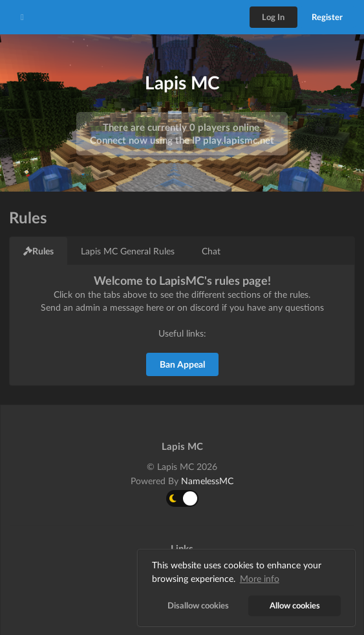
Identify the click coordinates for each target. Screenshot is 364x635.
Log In (273, 17)
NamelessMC (207, 481)
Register (327, 17)
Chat (211, 251)
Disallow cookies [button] (198, 606)
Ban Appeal (182, 364)
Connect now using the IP (182, 140)
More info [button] (260, 578)
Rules (38, 251)
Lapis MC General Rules (128, 251)
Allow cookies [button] (295, 606)
